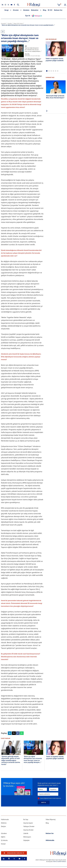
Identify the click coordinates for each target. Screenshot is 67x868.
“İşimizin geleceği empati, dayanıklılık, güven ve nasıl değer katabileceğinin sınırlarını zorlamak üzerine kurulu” (11, 760)
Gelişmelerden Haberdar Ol (14, 853)
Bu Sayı (26, 819)
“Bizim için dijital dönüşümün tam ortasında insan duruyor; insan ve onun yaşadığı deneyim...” (33, 759)
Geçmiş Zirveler (28, 830)
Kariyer (3, 844)
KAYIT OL (44, 802)
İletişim (3, 826)
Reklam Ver (58, 10)
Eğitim (3, 837)
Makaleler (35, 10)
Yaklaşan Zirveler (29, 826)
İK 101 (50, 10)
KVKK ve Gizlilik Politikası (60, 861)
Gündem (26, 10)
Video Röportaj (51, 819)
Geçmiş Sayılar (28, 823)
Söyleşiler (26, 840)
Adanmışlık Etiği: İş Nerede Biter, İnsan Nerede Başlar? (55, 97)
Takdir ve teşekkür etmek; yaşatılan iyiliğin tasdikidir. (55, 59)
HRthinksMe (50, 840)
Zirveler (16, 10)
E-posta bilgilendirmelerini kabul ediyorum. (50, 798)
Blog (45, 10)
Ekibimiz (4, 823)
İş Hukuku (4, 840)
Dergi (7, 10)
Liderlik (26, 833)
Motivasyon (27, 837)
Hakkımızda (5, 819)
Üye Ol (28, 16)
